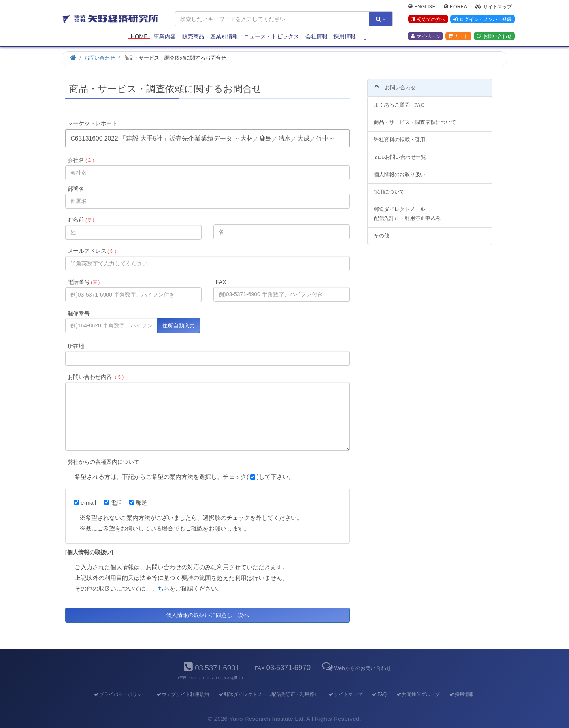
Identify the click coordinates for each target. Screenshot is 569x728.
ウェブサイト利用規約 (182, 694)
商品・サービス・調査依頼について (415, 118)
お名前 (82, 220)
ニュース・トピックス (271, 36)
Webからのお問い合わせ (356, 668)
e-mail (85, 503)
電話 (113, 503)
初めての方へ (428, 19)
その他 (382, 231)
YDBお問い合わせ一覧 (400, 153)
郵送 (138, 503)
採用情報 (345, 36)
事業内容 (165, 36)
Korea (455, 6)
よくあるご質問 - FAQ (399, 101)
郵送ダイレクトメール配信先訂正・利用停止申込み (407, 209)
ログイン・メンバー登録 (482, 19)
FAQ (379, 694)
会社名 (82, 160)
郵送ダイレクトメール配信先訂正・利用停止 (268, 694)
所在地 (76, 346)
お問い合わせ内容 (97, 377)
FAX (221, 282)
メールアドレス (93, 251)
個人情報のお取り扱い (399, 170)
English (422, 6)
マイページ (426, 36)
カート (458, 36)
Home (139, 36)
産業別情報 (224, 36)
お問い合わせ (494, 36)
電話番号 (85, 282)
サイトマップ (493, 6)
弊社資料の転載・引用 (399, 135)
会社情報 (317, 36)
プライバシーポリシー (120, 694)
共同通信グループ (418, 694)
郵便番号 (79, 314)
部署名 (76, 189)
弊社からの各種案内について (104, 462)
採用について (389, 187)
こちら (161, 588)
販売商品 (193, 36)
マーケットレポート (92, 123)
